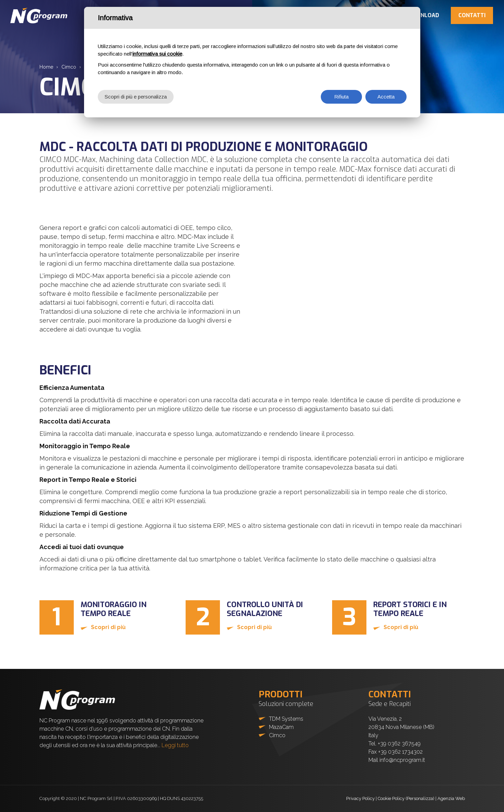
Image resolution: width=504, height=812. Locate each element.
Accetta (386, 97)
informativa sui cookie (157, 54)
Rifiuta (341, 97)
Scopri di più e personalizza (136, 97)
